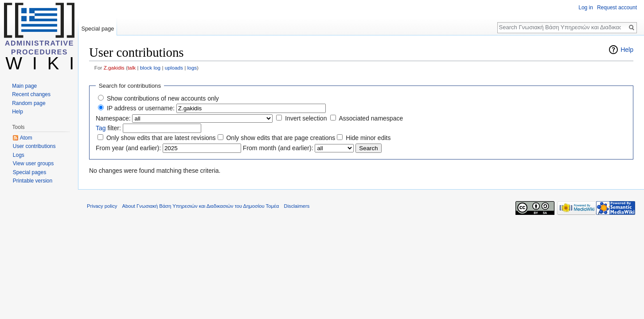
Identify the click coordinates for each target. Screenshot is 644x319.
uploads (174, 68)
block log (150, 68)
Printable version (33, 181)
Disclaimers (297, 206)
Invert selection (306, 118)
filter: (108, 128)
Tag (101, 128)
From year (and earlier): (128, 148)
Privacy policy (102, 206)
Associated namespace (371, 118)
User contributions (34, 146)
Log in (586, 8)
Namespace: (113, 118)
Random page (29, 103)
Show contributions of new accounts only (163, 98)
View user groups (33, 163)
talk (132, 68)
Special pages (29, 172)
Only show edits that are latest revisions (161, 138)
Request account (617, 8)
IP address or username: (141, 108)
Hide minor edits (368, 138)
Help (627, 50)
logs (192, 68)
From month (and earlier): (278, 148)
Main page (24, 86)
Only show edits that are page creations (281, 138)
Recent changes (31, 94)
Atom (26, 138)
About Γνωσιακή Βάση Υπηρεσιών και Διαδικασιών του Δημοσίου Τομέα (201, 206)
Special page (98, 29)
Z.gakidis (114, 68)
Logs (19, 155)
